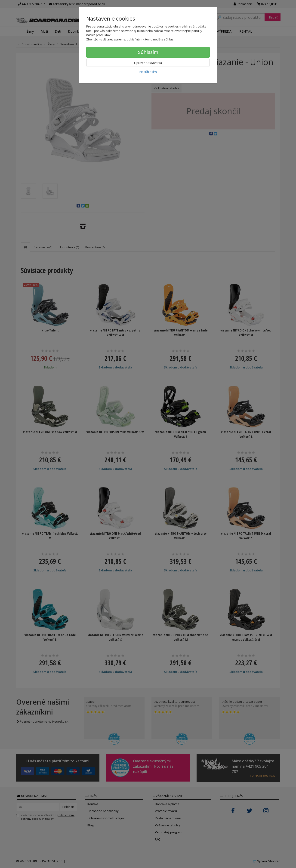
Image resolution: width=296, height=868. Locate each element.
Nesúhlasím (148, 72)
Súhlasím (148, 52)
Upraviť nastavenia (148, 63)
